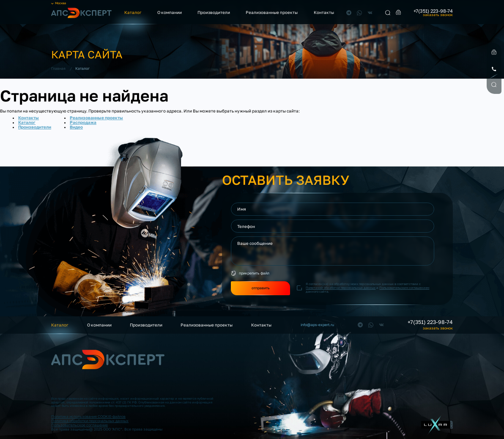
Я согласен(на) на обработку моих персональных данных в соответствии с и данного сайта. (367, 288)
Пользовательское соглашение (79, 425)
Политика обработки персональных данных (90, 421)
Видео (76, 127)
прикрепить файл (254, 273)
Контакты (324, 12)
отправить (261, 288)
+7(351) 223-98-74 (433, 11)
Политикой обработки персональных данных (341, 288)
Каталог (133, 12)
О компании (170, 12)
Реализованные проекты (272, 12)
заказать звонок (438, 15)
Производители (214, 12)
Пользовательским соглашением (404, 288)
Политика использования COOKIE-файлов (88, 416)
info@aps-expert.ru (317, 325)
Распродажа (83, 122)
